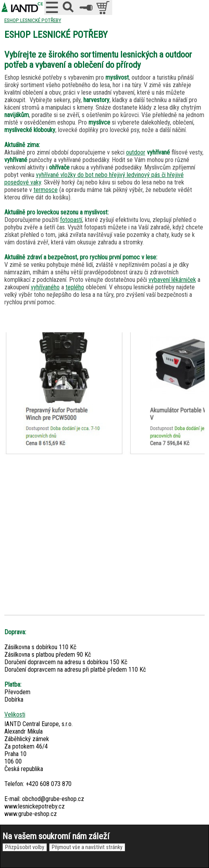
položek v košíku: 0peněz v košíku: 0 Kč (104, 7)
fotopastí (71, 220)
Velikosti (15, 714)
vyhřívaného (45, 287)
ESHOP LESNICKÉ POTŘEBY (33, 20)
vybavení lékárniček (172, 280)
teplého (75, 287)
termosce (46, 190)
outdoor (136, 152)
